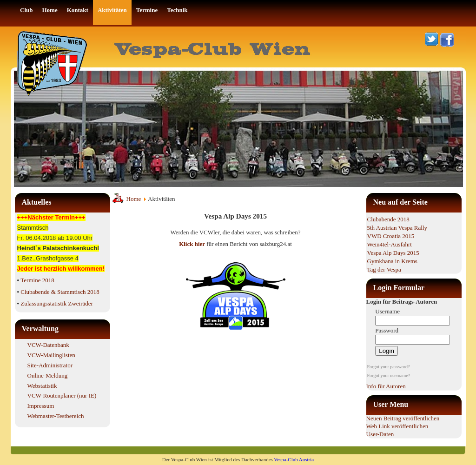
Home (134, 199)
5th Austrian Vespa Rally (397, 228)
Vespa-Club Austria (294, 459)
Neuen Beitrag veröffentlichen (403, 418)
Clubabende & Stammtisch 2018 (60, 292)
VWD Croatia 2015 (391, 236)
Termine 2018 (37, 280)
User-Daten (380, 434)
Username (387, 311)
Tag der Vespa (384, 269)
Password (387, 330)
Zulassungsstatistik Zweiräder (57, 303)
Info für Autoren (386, 386)
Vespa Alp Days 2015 (393, 253)
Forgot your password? (389, 367)
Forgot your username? (389, 375)
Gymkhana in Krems (392, 261)
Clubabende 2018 (388, 219)
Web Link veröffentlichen (397, 426)
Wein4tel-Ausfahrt (390, 244)
